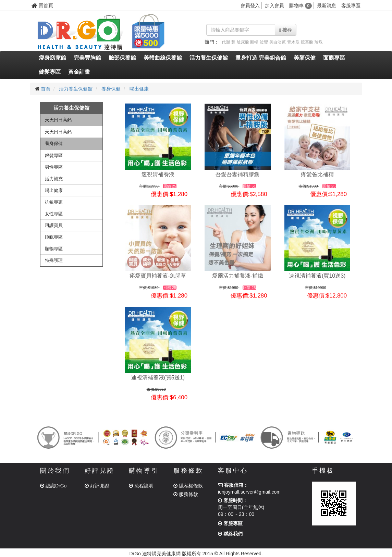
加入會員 (274, 5)
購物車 (301, 5)
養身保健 (111, 89)
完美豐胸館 (87, 58)
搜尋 (286, 30)
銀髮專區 (54, 155)
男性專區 (54, 167)
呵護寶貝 (54, 225)
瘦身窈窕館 (52, 58)
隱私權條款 (188, 486)
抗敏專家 (54, 202)
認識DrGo (53, 486)
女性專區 (54, 214)
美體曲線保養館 (163, 58)
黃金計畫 (79, 72)
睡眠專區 (54, 237)
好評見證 (97, 486)
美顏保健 (305, 58)
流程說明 (141, 486)
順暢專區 (54, 249)
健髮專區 (50, 72)
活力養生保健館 (209, 58)
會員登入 (250, 5)
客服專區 (351, 5)
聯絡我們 (230, 534)
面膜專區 (334, 58)
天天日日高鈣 (58, 120)
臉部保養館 (122, 58)
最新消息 (327, 5)
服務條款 (186, 494)
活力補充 (54, 179)
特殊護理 (54, 260)
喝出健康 (139, 89)
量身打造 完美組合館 (261, 58)
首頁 (46, 89)
